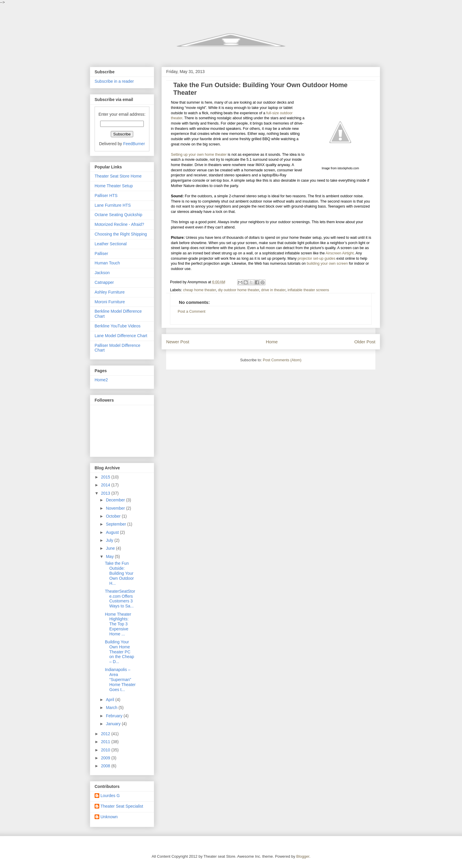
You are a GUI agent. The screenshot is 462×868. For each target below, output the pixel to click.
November (116, 508)
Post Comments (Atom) (282, 360)
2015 (106, 477)
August (113, 532)
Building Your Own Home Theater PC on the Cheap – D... (119, 652)
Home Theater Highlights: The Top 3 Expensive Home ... (118, 624)
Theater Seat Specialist (122, 806)
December (116, 500)
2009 (106, 758)
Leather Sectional (111, 244)
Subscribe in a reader (114, 81)
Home (272, 342)
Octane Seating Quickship (118, 215)
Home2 (101, 380)
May (110, 556)
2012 (106, 734)
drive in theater (273, 290)
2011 (106, 742)
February (115, 716)
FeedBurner (134, 144)
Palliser (101, 254)
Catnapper (104, 282)
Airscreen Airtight (340, 253)
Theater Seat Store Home (118, 176)
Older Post (365, 342)
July (110, 540)
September (116, 524)
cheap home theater (199, 290)
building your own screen (327, 264)
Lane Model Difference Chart (121, 336)
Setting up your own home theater (199, 155)
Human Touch (107, 263)
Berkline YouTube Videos (118, 326)
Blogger (303, 856)
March (112, 708)
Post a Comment (192, 312)
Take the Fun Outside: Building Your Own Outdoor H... (119, 573)
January (114, 724)
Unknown (109, 817)
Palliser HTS (106, 196)
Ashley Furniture (110, 292)
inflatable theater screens (308, 290)
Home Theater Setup (114, 186)
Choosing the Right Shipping (121, 234)
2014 (106, 485)
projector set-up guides (316, 259)
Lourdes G (110, 796)
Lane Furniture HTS (113, 205)
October (114, 516)
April (110, 700)
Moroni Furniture (110, 302)
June (111, 548)
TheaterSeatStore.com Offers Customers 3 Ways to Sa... (120, 599)
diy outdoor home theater (239, 290)
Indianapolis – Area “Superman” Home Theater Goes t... (120, 679)
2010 (106, 750)
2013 (106, 493)
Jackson (102, 273)
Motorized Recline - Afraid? (119, 224)
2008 (106, 766)
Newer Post (178, 342)
